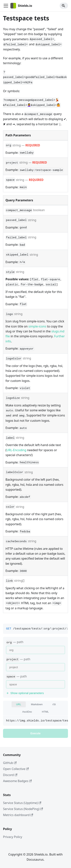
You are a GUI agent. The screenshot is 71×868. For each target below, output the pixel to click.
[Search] (64, 6)
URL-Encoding (16, 450)
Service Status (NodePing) (23, 809)
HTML (45, 712)
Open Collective (16, 769)
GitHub (10, 763)
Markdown (37, 704)
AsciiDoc (27, 712)
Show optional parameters (25, 693)
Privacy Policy (13, 837)
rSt (54, 704)
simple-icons (37, 326)
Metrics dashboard (18, 815)
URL (19, 704)
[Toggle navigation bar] (6, 6)
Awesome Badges (17, 781)
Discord (10, 775)
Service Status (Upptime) (22, 803)
